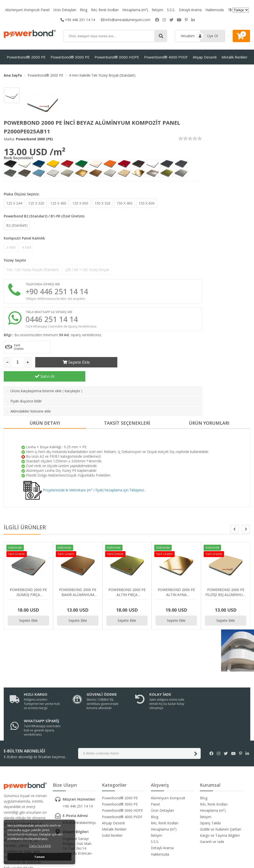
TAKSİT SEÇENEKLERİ (127, 409)
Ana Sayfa (13, 75)
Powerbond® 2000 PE (26, 57)
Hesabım (188, 36)
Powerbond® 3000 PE (70, 57)
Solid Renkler (112, 795)
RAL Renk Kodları (105, 10)
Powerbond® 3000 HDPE (117, 57)
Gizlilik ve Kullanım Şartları (221, 789)
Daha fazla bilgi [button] (40, 846)
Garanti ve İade (212, 801)
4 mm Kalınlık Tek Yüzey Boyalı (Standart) (102, 75)
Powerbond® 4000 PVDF (166, 57)
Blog (84, 10)
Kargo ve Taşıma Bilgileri (220, 795)
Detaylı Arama (190, 10)
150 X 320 (102, 203)
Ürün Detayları (65, 10)
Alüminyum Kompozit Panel (27, 10)
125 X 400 (58, 203)
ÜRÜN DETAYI (45, 409)
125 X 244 (14, 203)
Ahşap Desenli (205, 57)
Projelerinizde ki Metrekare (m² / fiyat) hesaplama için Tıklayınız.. (84, 476)
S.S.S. (171, 10)
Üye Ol (212, 36)
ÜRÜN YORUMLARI (209, 409)
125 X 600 (80, 203)
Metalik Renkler (235, 57)
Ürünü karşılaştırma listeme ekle (36, 377)
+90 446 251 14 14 (78, 20)
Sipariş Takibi (210, 782)
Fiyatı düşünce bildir (26, 387)
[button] (246, 515)
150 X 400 (125, 203)
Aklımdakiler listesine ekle (31, 397)
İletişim (158, 10)
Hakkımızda (215, 10)
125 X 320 (36, 203)
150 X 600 (147, 203)
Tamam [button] (39, 857)
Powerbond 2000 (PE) (34, 139)
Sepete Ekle (76, 362)
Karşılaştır (72, 377)
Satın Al (161, 362)
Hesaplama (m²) (135, 10)
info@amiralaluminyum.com (126, 20)
